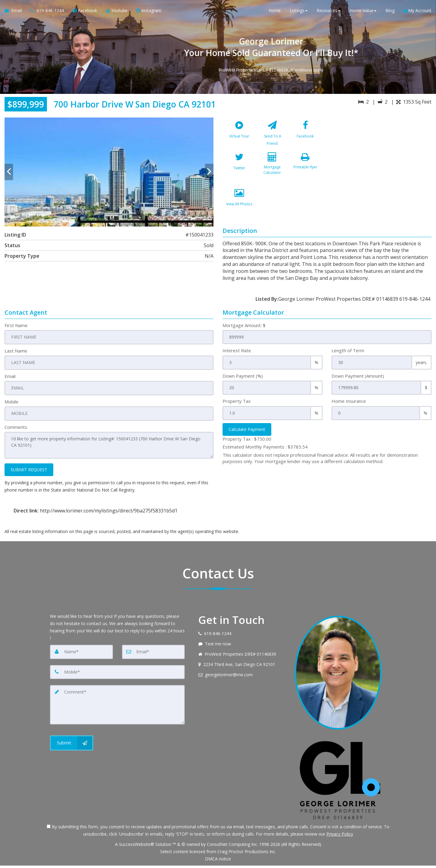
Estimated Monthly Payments (265, 450)
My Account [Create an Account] (418, 12)
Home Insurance (349, 405)
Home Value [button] (363, 12)
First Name (16, 329)
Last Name (16, 354)
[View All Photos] (239, 208)
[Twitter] (239, 172)
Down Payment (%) (243, 379)
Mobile (12, 405)
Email (10, 379)
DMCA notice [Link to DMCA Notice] (218, 861)
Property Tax (237, 405)
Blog (390, 12)
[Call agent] (47, 12)
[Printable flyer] (305, 172)
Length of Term (348, 354)
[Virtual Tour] (239, 136)
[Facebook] (305, 136)
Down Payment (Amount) (358, 379)
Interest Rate (237, 354)
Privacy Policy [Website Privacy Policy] (340, 836)
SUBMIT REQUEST (29, 472)
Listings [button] (299, 12)
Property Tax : (247, 442)
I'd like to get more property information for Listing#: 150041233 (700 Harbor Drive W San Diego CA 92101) (109, 448)
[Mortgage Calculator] (272, 172)
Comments (16, 430)
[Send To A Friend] (272, 136)
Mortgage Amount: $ (244, 329)
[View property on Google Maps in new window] (381, 163)
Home (275, 12)
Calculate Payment (247, 433)
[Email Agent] (15, 12)
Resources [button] (329, 12)
